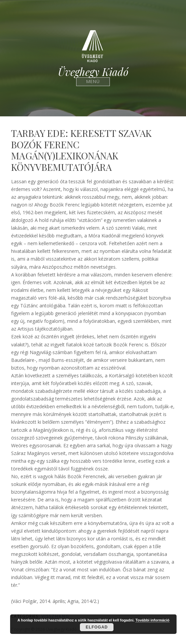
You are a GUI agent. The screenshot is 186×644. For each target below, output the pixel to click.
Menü (93, 82)
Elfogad (97, 627)
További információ (152, 620)
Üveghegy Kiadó (93, 72)
